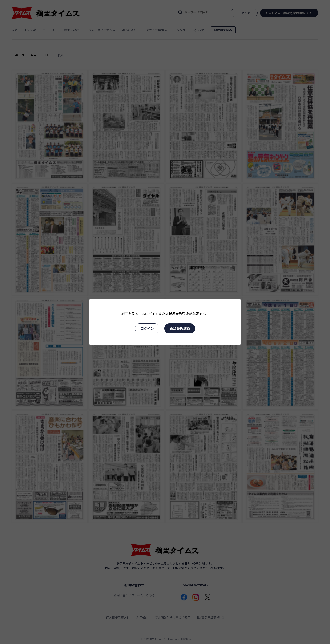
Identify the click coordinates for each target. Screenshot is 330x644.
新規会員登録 (180, 328)
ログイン (147, 328)
